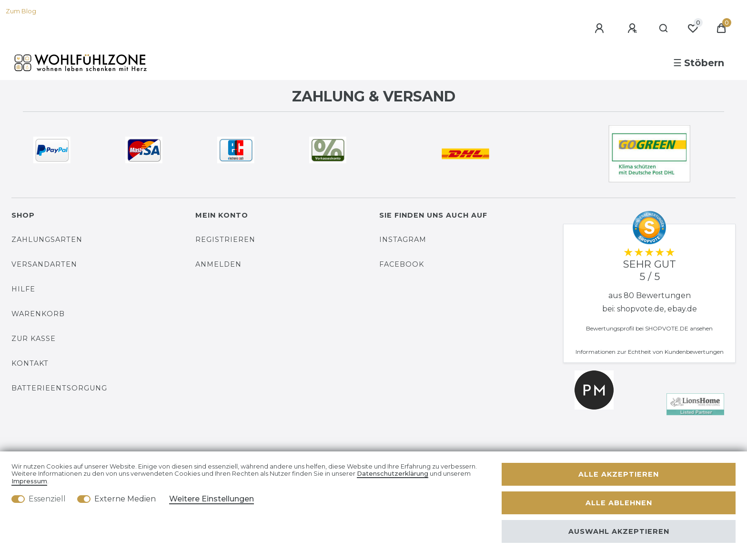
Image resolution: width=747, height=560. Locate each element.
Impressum (29, 481)
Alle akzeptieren (619, 474)
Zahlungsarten (47, 240)
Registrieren (225, 240)
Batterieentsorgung (59, 388)
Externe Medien (125, 499)
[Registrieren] (634, 29)
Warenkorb (38, 314)
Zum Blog (21, 11)
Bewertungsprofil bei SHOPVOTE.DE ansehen (649, 328)
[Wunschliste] (693, 29)
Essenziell (47, 499)
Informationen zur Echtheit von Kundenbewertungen (650, 352)
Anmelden (218, 264)
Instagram (403, 240)
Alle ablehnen (619, 503)
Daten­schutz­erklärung (393, 474)
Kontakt (30, 363)
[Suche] (664, 29)
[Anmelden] (601, 29)
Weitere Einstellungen (212, 499)
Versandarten (44, 264)
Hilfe (23, 289)
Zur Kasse (34, 339)
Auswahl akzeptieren (619, 531)
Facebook (402, 264)
